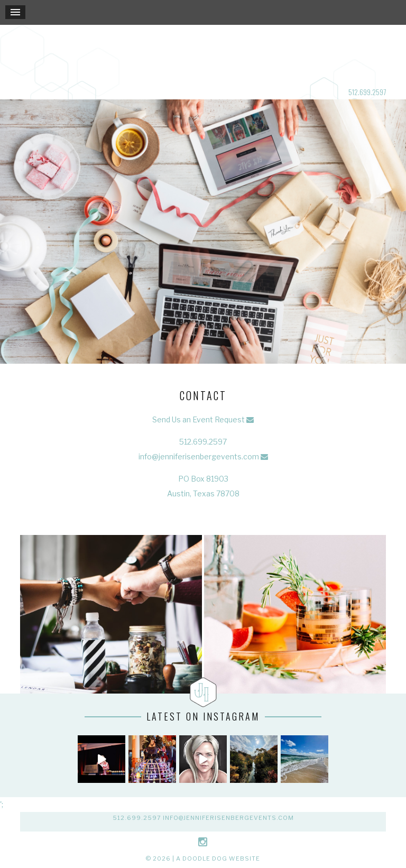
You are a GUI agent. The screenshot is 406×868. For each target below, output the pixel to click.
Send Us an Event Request (199, 419)
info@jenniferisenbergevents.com (199, 456)
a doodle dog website (218, 858)
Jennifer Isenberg (203, 55)
